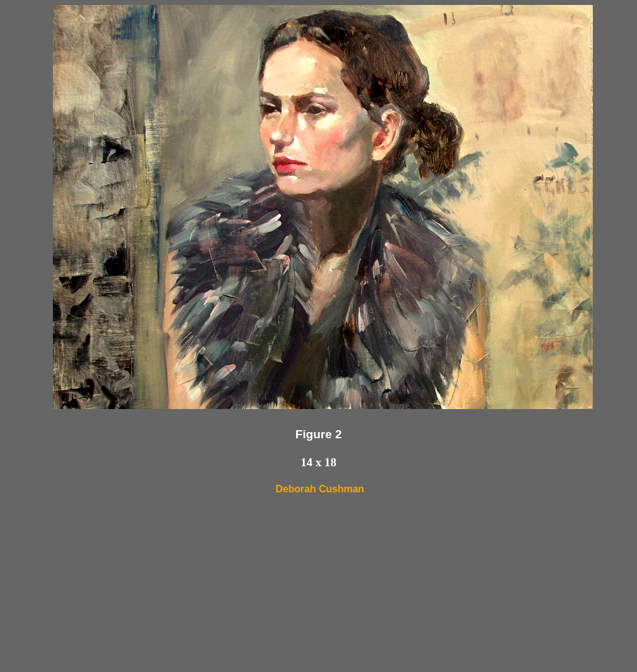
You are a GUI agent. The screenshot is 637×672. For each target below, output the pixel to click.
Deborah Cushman (320, 489)
